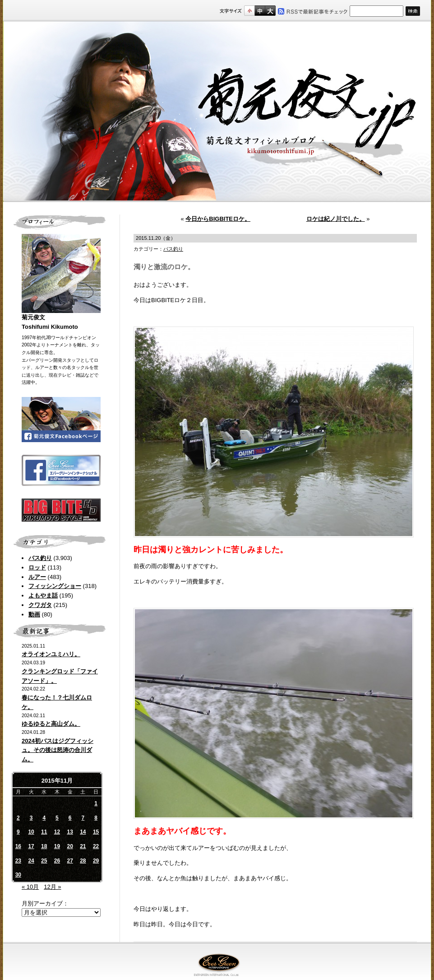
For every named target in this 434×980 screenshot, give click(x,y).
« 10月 (30, 887)
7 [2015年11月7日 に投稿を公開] (83, 818)
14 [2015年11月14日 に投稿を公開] (83, 832)
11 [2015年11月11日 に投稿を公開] (44, 832)
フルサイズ (270, 11)
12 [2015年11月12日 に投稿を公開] (57, 832)
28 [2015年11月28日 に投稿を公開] (83, 861)
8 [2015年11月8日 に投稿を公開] (96, 818)
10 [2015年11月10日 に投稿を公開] (31, 832)
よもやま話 (43, 595)
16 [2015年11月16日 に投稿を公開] (18, 846)
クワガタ (40, 605)
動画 (34, 614)
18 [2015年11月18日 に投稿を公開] (44, 846)
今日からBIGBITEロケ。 (218, 219)
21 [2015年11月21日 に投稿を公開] (83, 846)
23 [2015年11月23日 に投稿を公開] (18, 861)
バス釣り (40, 558)
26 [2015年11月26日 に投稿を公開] (57, 861)
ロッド (37, 567)
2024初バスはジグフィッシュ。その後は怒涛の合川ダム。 (58, 750)
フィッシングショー (55, 586)
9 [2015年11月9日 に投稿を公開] (18, 832)
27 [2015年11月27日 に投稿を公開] (70, 861)
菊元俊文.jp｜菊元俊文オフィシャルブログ (217, 112)
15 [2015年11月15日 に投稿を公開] (96, 832)
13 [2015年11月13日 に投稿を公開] (70, 832)
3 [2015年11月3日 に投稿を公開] (31, 818)
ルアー (37, 577)
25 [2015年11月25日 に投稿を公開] (44, 861)
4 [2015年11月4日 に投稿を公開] (44, 818)
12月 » (52, 887)
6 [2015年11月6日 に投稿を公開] (70, 818)
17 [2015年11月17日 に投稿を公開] (31, 846)
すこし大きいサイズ (260, 11)
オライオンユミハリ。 (51, 654)
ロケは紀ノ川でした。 (336, 219)
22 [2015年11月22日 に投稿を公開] (96, 846)
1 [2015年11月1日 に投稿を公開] (96, 803)
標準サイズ (249, 11)
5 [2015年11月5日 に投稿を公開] (57, 818)
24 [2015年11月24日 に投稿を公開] (31, 861)
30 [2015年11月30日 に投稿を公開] (18, 875)
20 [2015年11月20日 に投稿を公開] (70, 846)
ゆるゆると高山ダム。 (51, 724)
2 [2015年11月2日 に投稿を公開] (18, 818)
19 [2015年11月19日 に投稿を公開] (57, 846)
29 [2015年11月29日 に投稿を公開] (96, 861)
